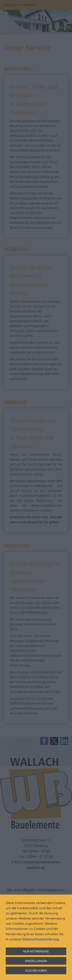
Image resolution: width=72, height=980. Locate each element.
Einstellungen (36, 961)
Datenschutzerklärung (41, 939)
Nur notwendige (36, 951)
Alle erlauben (36, 970)
